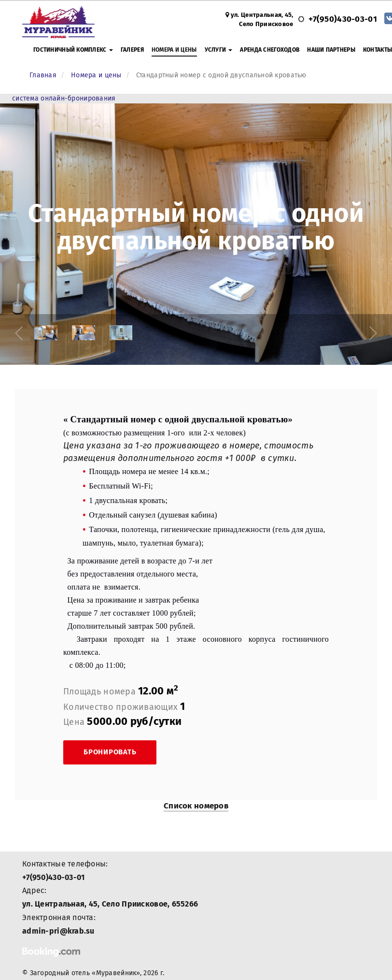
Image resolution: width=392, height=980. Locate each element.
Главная (43, 75)
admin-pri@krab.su (58, 931)
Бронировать (110, 752)
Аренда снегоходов (270, 50)
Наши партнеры (331, 50)
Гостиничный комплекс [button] (73, 50)
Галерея (132, 50)
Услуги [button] (219, 50)
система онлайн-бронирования (64, 98)
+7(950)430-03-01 (343, 19)
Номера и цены (174, 50)
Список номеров (196, 806)
